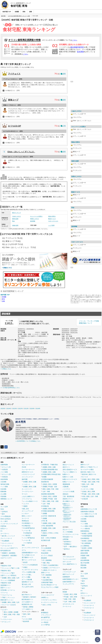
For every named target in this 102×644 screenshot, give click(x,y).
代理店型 (5, 470)
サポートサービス (53, 221)
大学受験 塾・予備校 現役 (49, 465)
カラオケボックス (68, 604)
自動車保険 (4, 465)
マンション (6, 568)
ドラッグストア (46, 615)
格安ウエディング (68, 574)
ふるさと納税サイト (28, 496)
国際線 (31, 607)
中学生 (50, 533)
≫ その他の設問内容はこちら (10, 388)
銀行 (3, 514)
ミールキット (26, 484)
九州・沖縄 (46, 491)
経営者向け (68, 542)
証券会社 (5, 512)
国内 (25, 614)
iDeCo (83, 583)
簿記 (48, 563)
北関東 (10, 612)
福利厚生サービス (28, 582)
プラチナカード (89, 608)
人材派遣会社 (67, 519)
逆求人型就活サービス (70, 470)
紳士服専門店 (45, 617)
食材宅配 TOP (5, 295)
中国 (98, 482)
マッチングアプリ (68, 584)
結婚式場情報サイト (69, 582)
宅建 (44, 563)
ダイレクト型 (6, 467)
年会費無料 (6, 541)
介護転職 (66, 487)
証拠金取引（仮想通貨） (10, 555)
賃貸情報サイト (6, 585)
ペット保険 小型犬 (87, 526)
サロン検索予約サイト (70, 564)
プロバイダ (84, 477)
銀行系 (4, 536)
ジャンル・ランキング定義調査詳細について (89, 322)
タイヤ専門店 (45, 625)
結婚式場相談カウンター (71, 579)
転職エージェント (68, 482)
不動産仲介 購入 (6, 571)
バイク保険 (4, 472)
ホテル (24, 617)
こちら (74, 40)
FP (43, 560)
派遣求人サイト (68, 499)
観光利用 (26, 621)
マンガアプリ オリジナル (30, 570)
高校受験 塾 (45, 482)
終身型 (84, 534)
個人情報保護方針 (41, 632)
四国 (83, 484)
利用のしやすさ (35, 219)
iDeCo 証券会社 (6, 519)
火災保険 (3, 482)
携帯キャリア (85, 465)
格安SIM (85, 474)
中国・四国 (16, 614)
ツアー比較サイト (28, 609)
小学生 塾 (44, 521)
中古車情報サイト (28, 523)
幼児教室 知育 (46, 540)
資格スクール (45, 573)
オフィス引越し (27, 575)
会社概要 (20, 632)
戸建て (13, 568)
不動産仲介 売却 (6, 566)
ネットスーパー (27, 489)
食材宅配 (25, 479)
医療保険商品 (85, 531)
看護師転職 (66, 484)
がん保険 (3, 494)
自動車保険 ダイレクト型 (89, 509)
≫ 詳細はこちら (6, 369)
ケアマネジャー (55, 568)
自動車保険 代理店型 (87, 512)
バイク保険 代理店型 (87, 516)
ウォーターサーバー (28, 465)
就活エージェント (68, 465)
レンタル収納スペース (30, 501)
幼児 (44, 551)
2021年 (26, 409)
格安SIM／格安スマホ (88, 472)
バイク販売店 (26, 535)
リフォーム (4, 593)
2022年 (20, 409)
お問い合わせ (51, 632)
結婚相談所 (66, 577)
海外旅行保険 (5, 484)
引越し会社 (25, 509)
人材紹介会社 (67, 515)
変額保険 (83, 565)
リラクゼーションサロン (49, 600)
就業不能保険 (85, 551)
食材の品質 (15, 219)
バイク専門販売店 (29, 538)
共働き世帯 (15, 225)
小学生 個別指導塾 (47, 526)
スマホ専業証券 (6, 516)
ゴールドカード (7, 546)
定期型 (90, 534)
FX (1, 531)
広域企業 (85, 487)
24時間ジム (45, 597)
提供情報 (33, 221)
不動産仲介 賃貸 (6, 583)
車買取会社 (25, 521)
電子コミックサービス (29, 560)
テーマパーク (67, 607)
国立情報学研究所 (77, 47)
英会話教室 (45, 553)
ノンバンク (11, 536)
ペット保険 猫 (85, 529)
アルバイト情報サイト (70, 472)
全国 (74, 602)
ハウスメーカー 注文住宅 (8, 605)
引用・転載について (62, 632)
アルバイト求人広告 (69, 522)
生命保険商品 (85, 538)
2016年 (38, 409)
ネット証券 (4, 507)
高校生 (45, 533)
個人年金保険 (85, 563)
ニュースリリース (29, 632)
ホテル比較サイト (28, 602)
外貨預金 (3, 526)
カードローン (5, 534)
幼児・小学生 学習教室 (49, 538)
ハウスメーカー (7, 619)
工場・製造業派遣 (68, 496)
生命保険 (3, 489)
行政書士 (45, 568)
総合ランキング (16, 213)
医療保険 (3, 491)
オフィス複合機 (27, 580)
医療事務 (49, 560)
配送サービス (52, 219)
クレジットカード (6, 538)
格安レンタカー (27, 516)
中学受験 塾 (45, 506)
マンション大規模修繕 (8, 580)
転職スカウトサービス (70, 479)
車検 (23, 545)
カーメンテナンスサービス (30, 548)
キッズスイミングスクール (49, 602)
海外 (29, 614)
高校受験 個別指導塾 (48, 494)
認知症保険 (84, 553)
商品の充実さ (52, 216)
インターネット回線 (87, 489)
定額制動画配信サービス (30, 553)
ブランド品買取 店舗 (28, 572)
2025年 (3, 409)
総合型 (25, 562)
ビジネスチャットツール (71, 534)
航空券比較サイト (28, 599)
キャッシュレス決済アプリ (9, 548)
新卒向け (67, 549)
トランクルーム (27, 499)
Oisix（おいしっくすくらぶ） (21, 152)
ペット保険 (4, 487)
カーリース (25, 518)
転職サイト (66, 474)
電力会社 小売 (26, 584)
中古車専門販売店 (29, 528)
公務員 (45, 570)
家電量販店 (45, 613)
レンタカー (25, 513)
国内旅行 (26, 597)
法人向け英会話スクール (49, 585)
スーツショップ (46, 620)
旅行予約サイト (27, 595)
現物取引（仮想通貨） (9, 553)
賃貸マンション (6, 588)
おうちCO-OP (15, 126)
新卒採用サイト (68, 508)
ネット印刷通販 (68, 532)
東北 (5, 612)
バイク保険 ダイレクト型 (89, 514)
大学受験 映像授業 (47, 479)
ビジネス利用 (28, 619)
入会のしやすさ (16, 216)
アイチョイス (14, 74)
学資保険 (3, 496)
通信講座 (44, 558)
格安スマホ (93, 474)
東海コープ (13, 100)
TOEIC (45, 565)
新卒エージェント (68, 512)
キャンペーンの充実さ (36, 216)
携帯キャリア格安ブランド (89, 467)
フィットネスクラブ (48, 595)
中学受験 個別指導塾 (48, 511)
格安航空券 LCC (27, 604)
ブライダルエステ (68, 557)
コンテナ (26, 504)
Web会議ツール (68, 537)
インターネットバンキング (9, 524)
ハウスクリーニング (28, 474)
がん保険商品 (85, 546)
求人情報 (72, 632)
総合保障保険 (85, 560)
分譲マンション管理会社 (8, 575)
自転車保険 (4, 479)
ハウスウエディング (69, 572)
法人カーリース (68, 529)
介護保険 (83, 558)
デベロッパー (6, 622)
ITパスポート (53, 570)
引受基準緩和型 (87, 536)
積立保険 (83, 568)
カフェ (24, 550)
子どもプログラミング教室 (50, 587)
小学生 (56, 533)
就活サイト (66, 467)
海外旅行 (33, 597)
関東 (76, 594)
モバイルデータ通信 (87, 470)
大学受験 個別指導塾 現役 (49, 470)
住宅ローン (4, 529)
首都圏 (4, 297)
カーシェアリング (28, 511)
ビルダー (5, 610)
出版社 (25, 567)
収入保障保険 (86, 543)
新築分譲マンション (7, 600)
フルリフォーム (7, 595)
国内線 (25, 607)
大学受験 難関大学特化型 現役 (51, 474)
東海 (3, 299)
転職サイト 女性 (68, 477)
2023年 (15, 409)
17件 (63, 126)
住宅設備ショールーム (8, 590)
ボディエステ (67, 562)
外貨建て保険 (85, 555)
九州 (18, 578)
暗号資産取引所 (6, 551)
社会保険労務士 (53, 565)
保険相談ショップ (6, 499)
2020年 (32, 409)
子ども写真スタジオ (28, 555)
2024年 (9, 409)
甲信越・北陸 (53, 487)
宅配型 (25, 506)
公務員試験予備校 (47, 582)
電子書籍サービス (28, 557)
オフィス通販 (26, 577)
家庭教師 (44, 535)
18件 (63, 74)
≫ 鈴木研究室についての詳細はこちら (28, 441)
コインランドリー (28, 477)
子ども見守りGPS (28, 587)
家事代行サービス (28, 472)
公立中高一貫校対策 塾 (49, 516)
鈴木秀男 (80, 52)
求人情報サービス (68, 501)
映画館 (65, 592)
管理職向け (68, 544)
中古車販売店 (26, 526)
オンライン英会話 (47, 555)
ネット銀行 (4, 521)
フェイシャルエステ (69, 559)
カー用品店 (45, 622)
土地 (18, 568)
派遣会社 (66, 494)
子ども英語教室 (46, 548)
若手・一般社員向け (71, 547)
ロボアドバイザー (6, 558)
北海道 (45, 484)
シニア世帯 (51, 225)
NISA (2, 509)
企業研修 (66, 539)
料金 (13, 221)
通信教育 (44, 531)
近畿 (3, 301)
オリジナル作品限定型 (30, 565)
